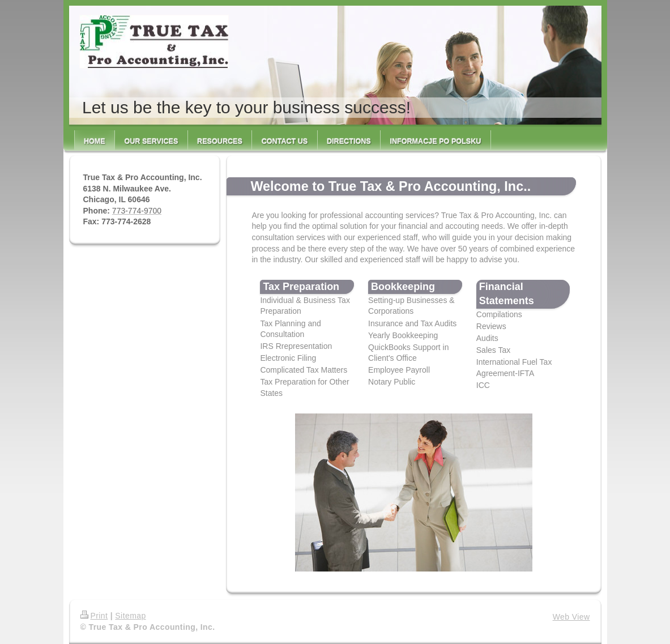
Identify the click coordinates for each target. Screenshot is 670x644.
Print (94, 616)
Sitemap (130, 616)
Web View (571, 617)
